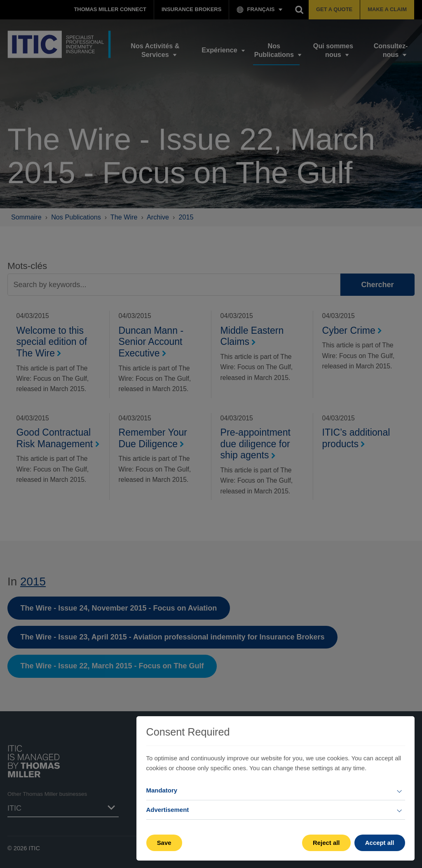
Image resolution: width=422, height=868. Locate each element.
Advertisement (168, 810)
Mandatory (162, 790)
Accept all (380, 843)
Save (164, 843)
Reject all (326, 843)
